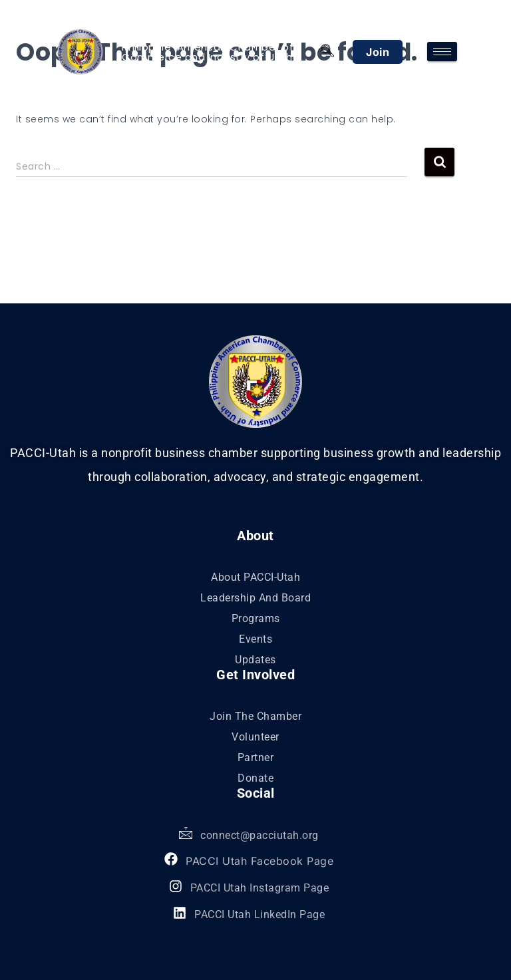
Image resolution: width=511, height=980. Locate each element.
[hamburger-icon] (442, 52)
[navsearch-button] (327, 52)
